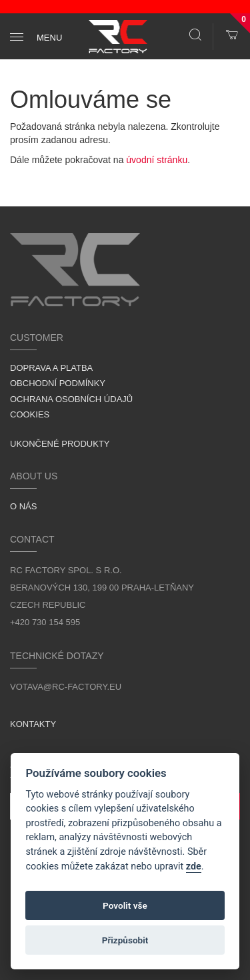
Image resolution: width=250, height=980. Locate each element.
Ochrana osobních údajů (71, 399)
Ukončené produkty (60, 444)
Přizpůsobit (125, 940)
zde (194, 866)
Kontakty (33, 724)
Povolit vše (125, 905)
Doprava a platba (51, 368)
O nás (23, 506)
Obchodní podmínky (58, 383)
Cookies (30, 414)
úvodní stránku (157, 160)
